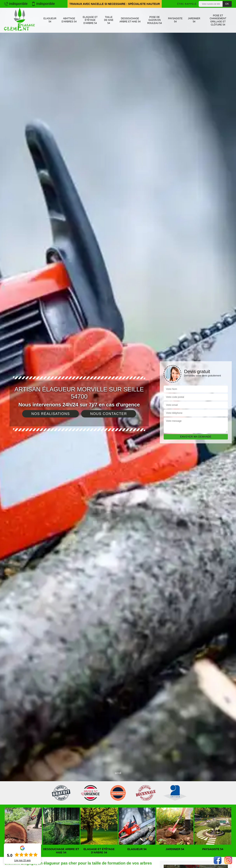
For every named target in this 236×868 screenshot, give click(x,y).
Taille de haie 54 (109, 20)
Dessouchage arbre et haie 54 (130, 20)
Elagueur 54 (50, 20)
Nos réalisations (51, 414)
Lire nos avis (22, 860)
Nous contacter (109, 414)
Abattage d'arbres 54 (69, 20)
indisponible (16, 4)
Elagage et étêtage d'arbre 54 (90, 20)
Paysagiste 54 (175, 20)
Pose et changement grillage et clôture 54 (218, 20)
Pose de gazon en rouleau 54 (155, 20)
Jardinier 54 (194, 20)
